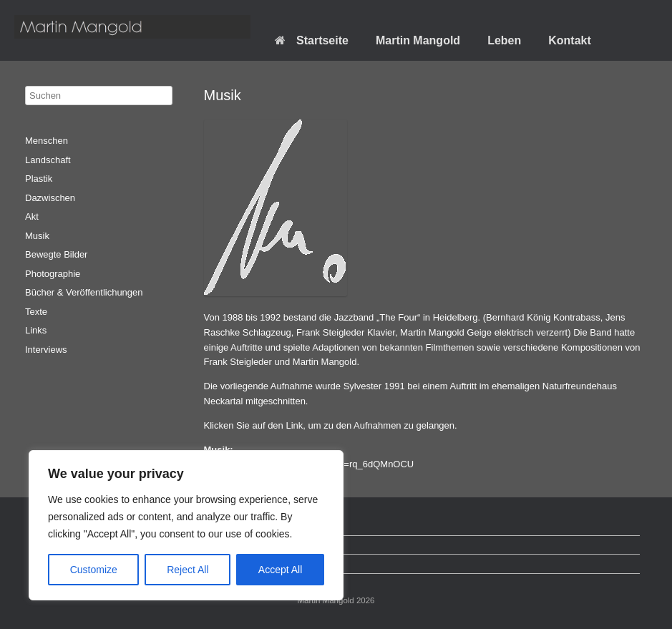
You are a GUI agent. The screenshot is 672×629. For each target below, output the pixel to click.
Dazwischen (50, 198)
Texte (36, 312)
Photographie (53, 274)
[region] (186, 525)
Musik (37, 236)
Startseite (312, 40)
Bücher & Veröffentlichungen (84, 292)
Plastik (39, 179)
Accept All (280, 570)
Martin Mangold (418, 40)
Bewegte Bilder (56, 254)
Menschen (47, 141)
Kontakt (570, 40)
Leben (504, 40)
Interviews (46, 350)
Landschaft (48, 160)
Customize (94, 570)
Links (36, 330)
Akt (32, 216)
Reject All (188, 570)
